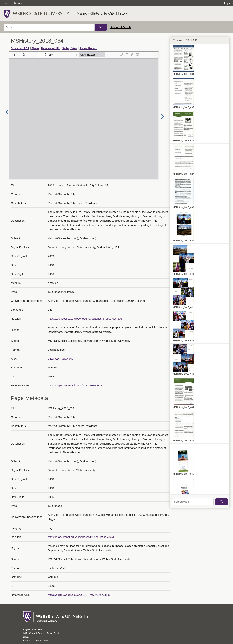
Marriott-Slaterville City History (102, 13)
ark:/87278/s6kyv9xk (60, 359)
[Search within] (193, 502)
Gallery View (70, 48)
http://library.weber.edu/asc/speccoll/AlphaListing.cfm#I (81, 537)
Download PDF (20, 48)
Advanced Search (121, 27)
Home (7, 3)
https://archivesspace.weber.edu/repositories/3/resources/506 (85, 319)
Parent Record (88, 48)
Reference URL (50, 48)
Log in (228, 3)
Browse (18, 3)
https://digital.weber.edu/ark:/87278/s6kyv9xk (75, 385)
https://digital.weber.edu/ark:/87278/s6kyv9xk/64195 (79, 595)
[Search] (49, 27)
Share (35, 48)
